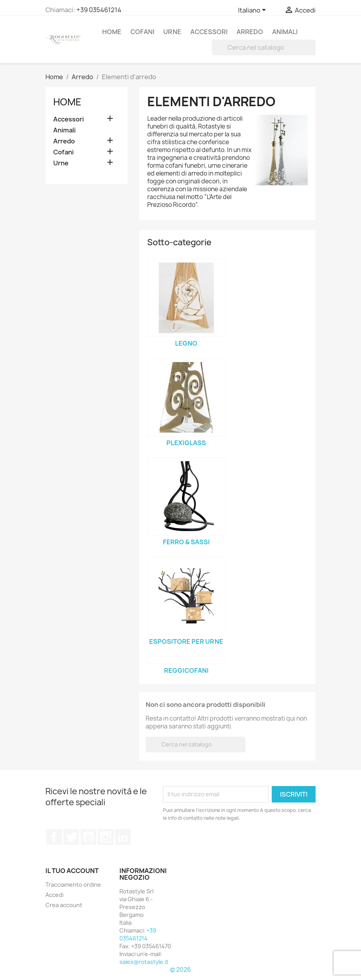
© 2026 (180, 970)
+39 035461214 (99, 10)
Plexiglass (186, 443)
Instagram (106, 837)
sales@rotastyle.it (144, 962)
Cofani (142, 32)
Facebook (54, 837)
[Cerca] (264, 47)
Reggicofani (186, 670)
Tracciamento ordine (73, 885)
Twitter (71, 837)
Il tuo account (72, 871)
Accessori (209, 32)
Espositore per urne (186, 641)
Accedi (54, 895)
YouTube (88, 837)
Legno (186, 343)
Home (112, 32)
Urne (172, 32)
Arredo (250, 32)
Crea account (64, 905)
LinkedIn (123, 837)
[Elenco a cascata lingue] (253, 11)
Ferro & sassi (186, 542)
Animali (285, 32)
